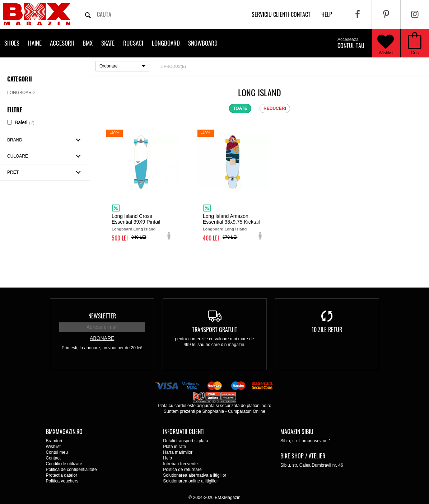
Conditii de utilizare (64, 464)
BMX (88, 43)
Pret (13, 172)
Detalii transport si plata (185, 441)
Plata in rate (174, 447)
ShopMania (213, 411)
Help (167, 458)
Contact (53, 458)
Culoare (18, 156)
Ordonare (109, 66)
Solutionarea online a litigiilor (190, 481)
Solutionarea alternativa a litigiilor (195, 475)
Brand (15, 140)
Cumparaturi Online (247, 411)
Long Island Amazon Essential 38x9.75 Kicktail (231, 219)
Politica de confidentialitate (71, 470)
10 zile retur (327, 330)
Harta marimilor (178, 452)
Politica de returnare (182, 470)
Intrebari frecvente (180, 464)
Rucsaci (133, 43)
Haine (35, 43)
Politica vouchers (62, 481)
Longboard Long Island (134, 229)
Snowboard (203, 43)
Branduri (54, 441)
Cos (415, 53)
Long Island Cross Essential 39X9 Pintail (136, 219)
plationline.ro (259, 406)
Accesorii (62, 43)
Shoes (12, 43)
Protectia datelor (62, 475)
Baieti (25, 122)
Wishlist (386, 43)
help (327, 14)
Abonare (102, 338)
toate (240, 108)
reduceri (275, 108)
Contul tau (351, 43)
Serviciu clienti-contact (281, 14)
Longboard (166, 43)
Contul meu (57, 452)
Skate (108, 43)
